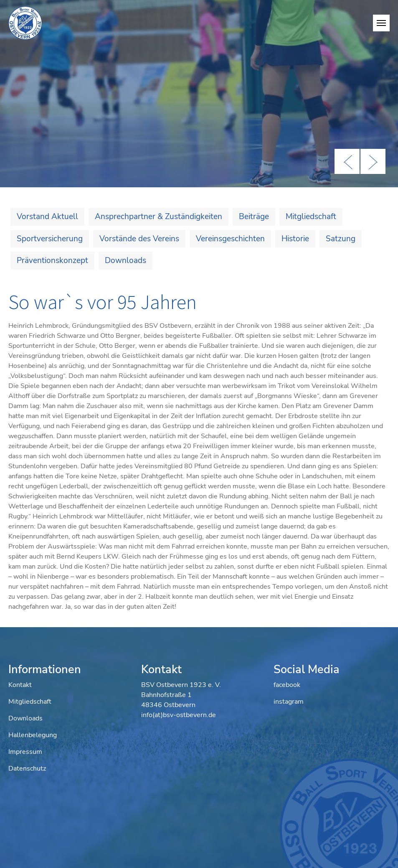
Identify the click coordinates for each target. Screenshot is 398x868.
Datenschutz (27, 768)
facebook (287, 685)
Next (373, 161)
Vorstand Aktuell (47, 217)
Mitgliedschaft (311, 217)
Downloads (125, 260)
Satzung (341, 239)
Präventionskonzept (52, 260)
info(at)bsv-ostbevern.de (179, 715)
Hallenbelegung (33, 735)
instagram (289, 702)
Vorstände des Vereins (139, 239)
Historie (295, 239)
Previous (347, 161)
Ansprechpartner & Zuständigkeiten (158, 217)
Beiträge (254, 217)
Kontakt (20, 685)
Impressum (25, 752)
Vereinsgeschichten (230, 239)
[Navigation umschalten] (381, 23)
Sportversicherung (50, 239)
